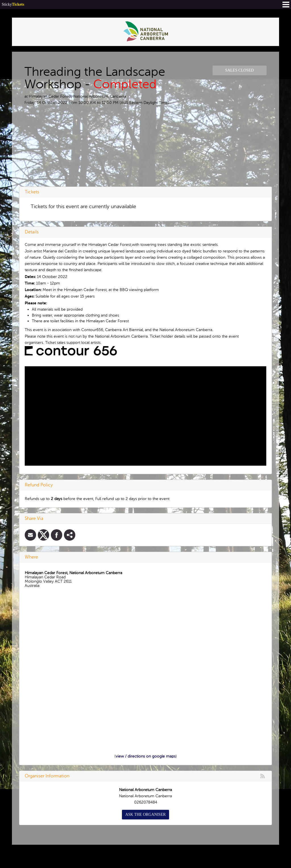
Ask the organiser (145, 814)
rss (263, 776)
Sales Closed (239, 70)
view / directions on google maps (146, 756)
